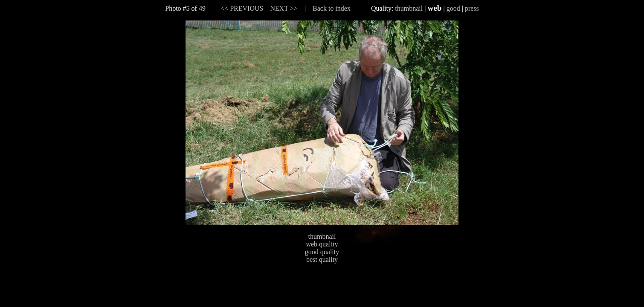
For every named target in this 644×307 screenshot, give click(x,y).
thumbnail (409, 8)
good (453, 8)
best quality (322, 259)
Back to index (332, 8)
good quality (322, 252)
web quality (322, 244)
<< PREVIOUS (242, 8)
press (472, 8)
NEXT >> (284, 8)
